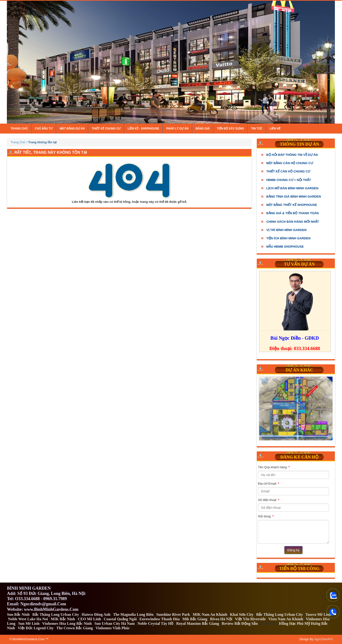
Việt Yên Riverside (250, 619)
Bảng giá (203, 129)
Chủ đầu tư (44, 129)
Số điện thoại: (268, 500)
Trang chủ (19, 129)
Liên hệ (275, 129)
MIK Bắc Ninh (63, 619)
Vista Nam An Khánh (286, 619)
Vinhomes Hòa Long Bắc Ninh (67, 623)
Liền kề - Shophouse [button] (143, 129)
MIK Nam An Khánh (210, 614)
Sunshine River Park (173, 614)
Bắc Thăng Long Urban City (56, 614)
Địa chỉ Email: (268, 484)
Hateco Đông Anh (96, 614)
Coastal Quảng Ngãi (120, 619)
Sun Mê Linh (29, 623)
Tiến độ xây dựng (230, 129)
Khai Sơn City (242, 614)
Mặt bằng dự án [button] (72, 129)
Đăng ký (293, 550)
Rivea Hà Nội (221, 619)
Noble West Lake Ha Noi (28, 619)
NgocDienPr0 (323, 639)
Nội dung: (266, 516)
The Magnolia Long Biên (133, 614)
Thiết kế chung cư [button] (106, 129)
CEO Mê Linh (89, 619)
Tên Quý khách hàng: (274, 467)
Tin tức (257, 129)
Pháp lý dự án (177, 129)
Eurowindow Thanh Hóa (159, 619)
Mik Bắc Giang (195, 619)
